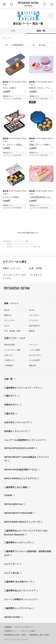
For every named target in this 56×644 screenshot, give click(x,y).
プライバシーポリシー (24, 627)
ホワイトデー (10, 320)
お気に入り (9, 355)
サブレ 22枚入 (9, 88)
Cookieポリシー (11, 631)
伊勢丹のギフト (11, 405)
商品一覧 (41, 31)
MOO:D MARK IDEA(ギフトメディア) (22, 522)
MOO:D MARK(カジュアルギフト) (20, 478)
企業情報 (8, 627)
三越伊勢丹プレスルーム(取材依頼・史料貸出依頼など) (28, 553)
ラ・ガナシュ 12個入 (12, 145)
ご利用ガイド (10, 360)
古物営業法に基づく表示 (39, 635)
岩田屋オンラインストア (16, 431)
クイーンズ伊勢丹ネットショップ (20, 599)
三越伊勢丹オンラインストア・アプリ (22, 388)
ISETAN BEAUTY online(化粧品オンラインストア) (27, 459)
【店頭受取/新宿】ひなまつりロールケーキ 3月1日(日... (41, 197)
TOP (13, 31)
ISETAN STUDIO (12, 617)
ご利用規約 (9, 365)
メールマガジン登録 (12, 350)
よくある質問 (34, 360)
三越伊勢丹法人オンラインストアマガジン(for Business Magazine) (26, 533)
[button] (4, 4)
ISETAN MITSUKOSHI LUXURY (19, 448)
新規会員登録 (10, 345)
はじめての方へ (35, 355)
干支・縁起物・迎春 (12, 331)
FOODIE (8, 495)
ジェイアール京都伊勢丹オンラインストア (24, 440)
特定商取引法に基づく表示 (15, 635)
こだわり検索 (34, 350)
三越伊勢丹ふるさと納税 (16, 487)
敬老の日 (8, 315)
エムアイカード (11, 564)
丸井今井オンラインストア (17, 422)
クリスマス (33, 320)
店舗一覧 (8, 379)
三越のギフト (10, 396)
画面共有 (33, 365)
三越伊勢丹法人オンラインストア (20, 591)
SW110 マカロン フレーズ (41, 88)
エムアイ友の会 (11, 573)
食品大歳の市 (34, 326)
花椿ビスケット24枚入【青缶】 (41, 145)
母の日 (7, 310)
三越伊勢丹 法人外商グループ (18, 582)
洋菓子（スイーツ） (12, 268)
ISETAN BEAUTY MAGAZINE (18, 513)
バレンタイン (34, 315)
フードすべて (36, 275)
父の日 (32, 310)
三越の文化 (9, 414)
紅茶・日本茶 (36, 268)
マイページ (33, 345)
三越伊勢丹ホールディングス (18, 542)
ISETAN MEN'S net (13, 504)
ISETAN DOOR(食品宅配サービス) (20, 470)
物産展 (32, 331)
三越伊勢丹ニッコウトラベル (18, 608)
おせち (7, 326)
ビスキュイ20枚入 (11, 197)
